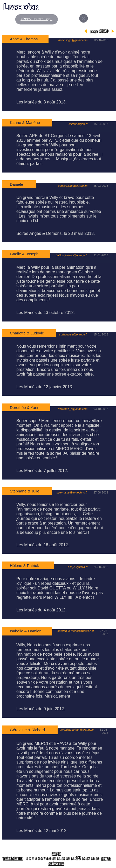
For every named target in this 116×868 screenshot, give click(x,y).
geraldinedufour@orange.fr (77, 730)
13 (68, 859)
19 (97, 859)
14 (73, 859)
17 (88, 859)
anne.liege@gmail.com (73, 40)
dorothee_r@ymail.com (73, 409)
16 (83, 859)
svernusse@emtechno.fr (72, 492)
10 (54, 859)
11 (59, 859)
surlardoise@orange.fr (73, 334)
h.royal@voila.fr (78, 567)
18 (93, 859)
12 (63, 859)
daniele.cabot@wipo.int (73, 186)
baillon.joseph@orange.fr (72, 255)
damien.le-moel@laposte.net (76, 631)
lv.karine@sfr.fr (78, 124)
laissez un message (36, 19)
